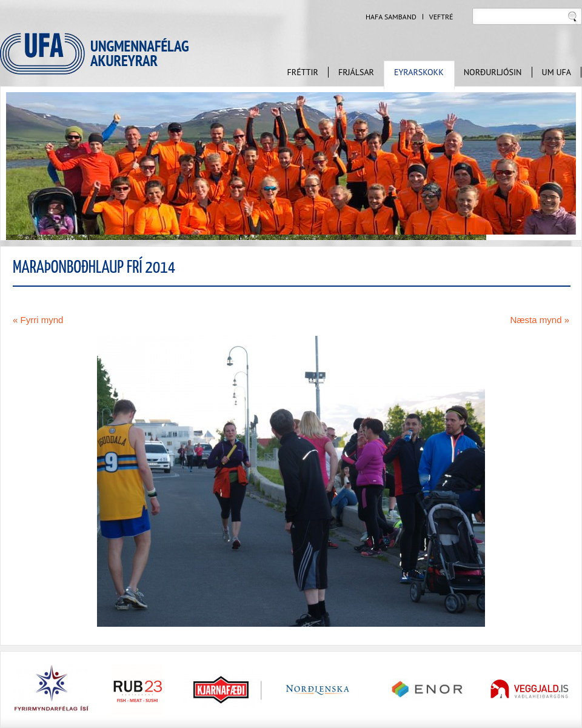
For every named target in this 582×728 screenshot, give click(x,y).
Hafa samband (391, 17)
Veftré (441, 17)
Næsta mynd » (540, 320)
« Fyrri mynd (38, 320)
